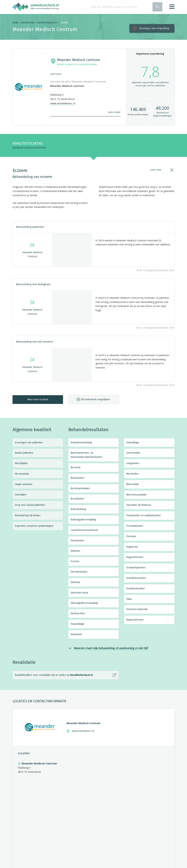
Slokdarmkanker (136, 589)
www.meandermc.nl (63, 103)
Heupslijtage (77, 624)
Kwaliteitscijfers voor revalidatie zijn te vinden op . (54, 675)
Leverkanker (133, 453)
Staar (129, 599)
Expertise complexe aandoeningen (34, 526)
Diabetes (75, 551)
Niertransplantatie (136, 495)
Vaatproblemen (135, 620)
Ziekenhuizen (28, 23)
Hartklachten (78, 613)
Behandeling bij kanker (28, 515)
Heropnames (22, 474)
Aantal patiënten (24, 453)
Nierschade (133, 484)
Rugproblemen (135, 557)
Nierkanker (133, 474)
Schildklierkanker (136, 578)
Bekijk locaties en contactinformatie (77, 64)
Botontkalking (78, 509)
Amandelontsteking (81, 443)
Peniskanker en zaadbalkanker (144, 515)
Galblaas (75, 582)
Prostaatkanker (135, 526)
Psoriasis (131, 536)
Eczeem (75, 561)
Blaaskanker (77, 478)
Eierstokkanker (79, 572)
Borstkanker (77, 499)
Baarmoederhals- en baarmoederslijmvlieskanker (87, 455)
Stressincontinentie (137, 609)
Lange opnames (24, 484)
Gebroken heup (79, 593)
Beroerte (76, 467)
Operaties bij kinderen (139, 505)
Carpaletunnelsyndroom (84, 530)
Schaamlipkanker (136, 568)
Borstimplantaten (80, 488)
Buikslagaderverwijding (83, 520)
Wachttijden (21, 463)
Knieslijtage (133, 443)
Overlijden (21, 495)
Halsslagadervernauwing (84, 603)
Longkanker (133, 463)
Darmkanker (77, 541)
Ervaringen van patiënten (29, 443)
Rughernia (132, 547)
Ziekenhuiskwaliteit (47, 23)
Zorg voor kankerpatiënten (30, 505)
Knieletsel (76, 634)
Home (15, 23)
